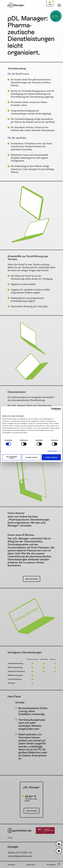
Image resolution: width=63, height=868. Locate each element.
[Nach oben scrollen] (59, 864)
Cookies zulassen (51, 457)
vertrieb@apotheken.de (20, 856)
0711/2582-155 (24, 853)
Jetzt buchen (31, 811)
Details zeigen (52, 451)
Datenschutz (31, 865)
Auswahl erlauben (31, 457)
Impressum (11, 865)
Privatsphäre (51, 865)
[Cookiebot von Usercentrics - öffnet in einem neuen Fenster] (53, 409)
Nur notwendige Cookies (12, 457)
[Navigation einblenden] (59, 5)
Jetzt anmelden (32, 579)
